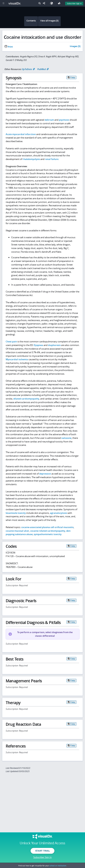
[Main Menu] (3, 3)
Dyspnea (38, 345)
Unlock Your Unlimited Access (42, 843)
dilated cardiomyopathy (26, 399)
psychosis (64, 120)
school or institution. (58, 866)
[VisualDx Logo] (15, 3)
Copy (73, 77)
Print (9, 47)
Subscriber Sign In (42, 857)
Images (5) (75, 47)
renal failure (52, 159)
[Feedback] (60, 3)
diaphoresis (54, 345)
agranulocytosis (58, 513)
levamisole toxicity (16, 513)
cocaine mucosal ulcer (17, 531)
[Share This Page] (45, 3)
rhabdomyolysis (31, 159)
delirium (49, 120)
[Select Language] (52, 3)
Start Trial (42, 851)
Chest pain (11, 342)
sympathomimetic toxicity (48, 534)
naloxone (66, 438)
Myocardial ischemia (17, 359)
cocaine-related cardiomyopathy (48, 531)
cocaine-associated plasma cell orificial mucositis (47, 527)
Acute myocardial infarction (21, 134)
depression (45, 474)
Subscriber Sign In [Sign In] (74, 3)
